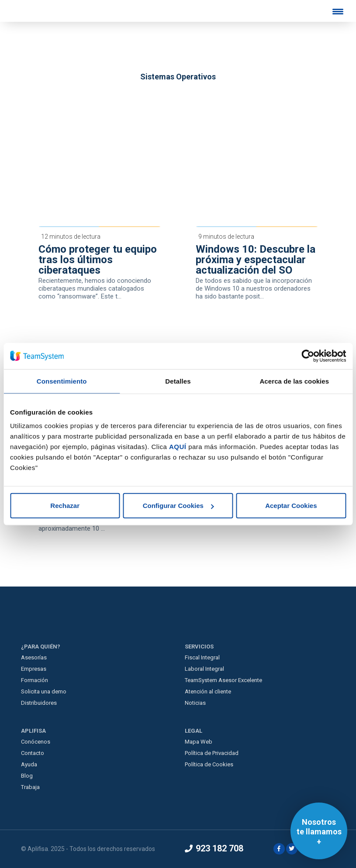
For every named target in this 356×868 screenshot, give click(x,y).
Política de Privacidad (212, 753)
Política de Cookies (209, 764)
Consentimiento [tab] (62, 381)
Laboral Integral (204, 669)
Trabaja (30, 787)
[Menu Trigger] (338, 11)
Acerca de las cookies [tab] (294, 381)
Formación (35, 680)
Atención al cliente (208, 691)
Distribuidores (39, 703)
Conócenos (36, 742)
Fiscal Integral (202, 657)
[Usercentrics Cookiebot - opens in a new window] (308, 356)
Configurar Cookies (178, 506)
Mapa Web (199, 742)
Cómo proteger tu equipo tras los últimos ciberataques (98, 260)
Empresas (34, 669)
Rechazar (65, 506)
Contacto (33, 753)
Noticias (195, 703)
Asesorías (34, 657)
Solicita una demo (44, 691)
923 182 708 (214, 848)
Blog (27, 776)
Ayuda (29, 764)
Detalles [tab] (178, 381)
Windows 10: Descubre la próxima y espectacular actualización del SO (256, 260)
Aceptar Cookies (291, 506)
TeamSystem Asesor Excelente (223, 680)
